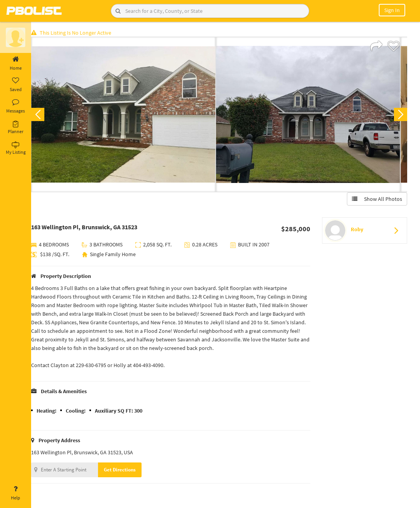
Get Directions (126, 470)
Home (16, 63)
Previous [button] (44, 115)
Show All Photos (376, 200)
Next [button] (400, 115)
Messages (16, 106)
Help (16, 493)
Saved (16, 85)
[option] (129, 115)
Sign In (392, 10)
